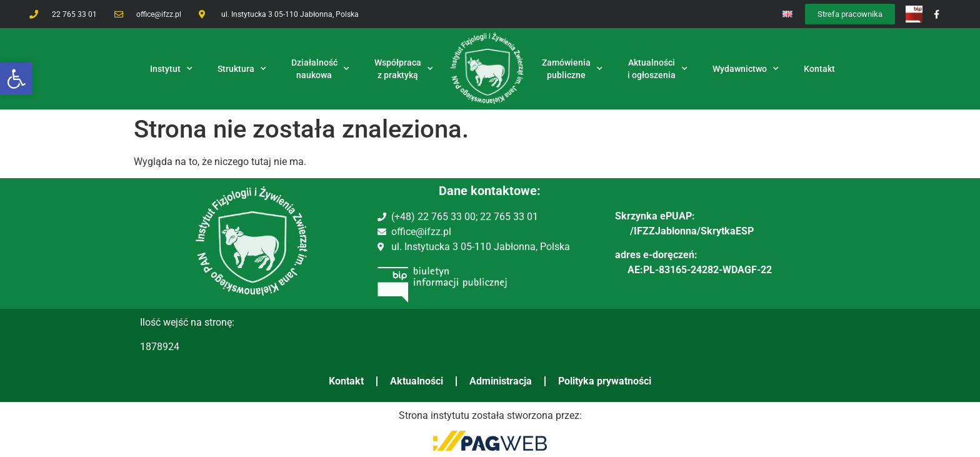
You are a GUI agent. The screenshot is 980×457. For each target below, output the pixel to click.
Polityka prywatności (605, 381)
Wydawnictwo (746, 69)
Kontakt (346, 381)
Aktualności (417, 381)
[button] (16, 79)
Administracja (501, 381)
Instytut (171, 69)
